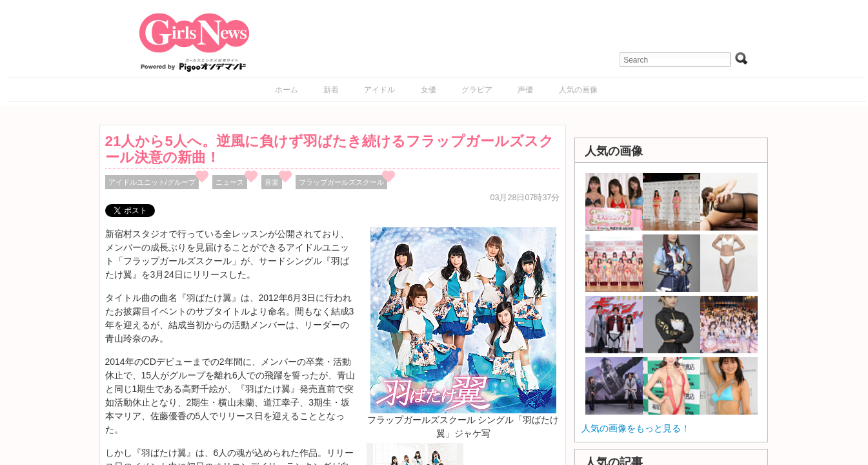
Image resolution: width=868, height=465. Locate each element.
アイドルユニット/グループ (152, 182)
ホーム (287, 90)
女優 (429, 90)
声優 (525, 90)
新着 (331, 90)
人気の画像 (578, 90)
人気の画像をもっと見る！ (636, 428)
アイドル (379, 90)
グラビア (477, 90)
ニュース (230, 182)
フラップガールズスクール (341, 182)
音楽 (272, 182)
